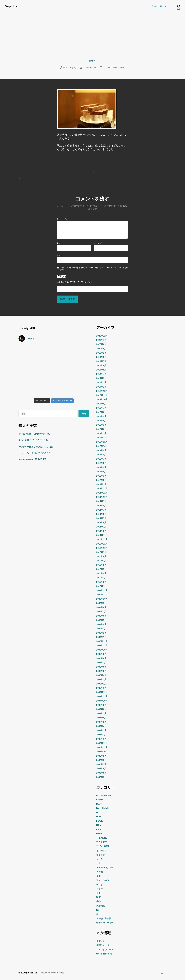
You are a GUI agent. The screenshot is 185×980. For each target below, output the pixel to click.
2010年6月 (102, 565)
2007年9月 (102, 705)
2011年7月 (102, 510)
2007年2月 (102, 735)
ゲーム (100, 859)
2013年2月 (102, 429)
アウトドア (103, 842)
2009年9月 (102, 603)
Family (100, 821)
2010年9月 (102, 552)
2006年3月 (102, 777)
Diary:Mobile (104, 808)
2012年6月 (102, 463)
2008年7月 (102, 663)
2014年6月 (102, 366)
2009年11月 (103, 595)
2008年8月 (102, 658)
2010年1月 (102, 586)
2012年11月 (103, 442)
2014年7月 (102, 361)
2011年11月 (103, 493)
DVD (99, 817)
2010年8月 (102, 557)
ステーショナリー (106, 868)
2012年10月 (103, 446)
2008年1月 (102, 688)
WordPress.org (105, 954)
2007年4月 (102, 726)
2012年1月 (102, 484)
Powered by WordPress (54, 973)
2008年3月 (102, 680)
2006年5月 (102, 773)
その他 (100, 872)
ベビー (100, 889)
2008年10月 (103, 650)
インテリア (103, 851)
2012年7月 (102, 459)
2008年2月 (102, 684)
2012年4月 (102, 472)
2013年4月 (102, 421)
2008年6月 (102, 667)
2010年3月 (102, 578)
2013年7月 (102, 408)
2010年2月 (102, 582)
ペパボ (100, 885)
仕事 (99, 893)
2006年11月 (103, 748)
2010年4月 (102, 573)
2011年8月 (102, 506)
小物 (99, 902)
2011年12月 (103, 489)
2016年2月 (102, 353)
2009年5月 (102, 620)
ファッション (104, 880)
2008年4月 (102, 675)
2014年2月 (102, 383)
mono (100, 829)
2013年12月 (103, 391)
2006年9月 (102, 756)
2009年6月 (102, 616)
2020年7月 (102, 340)
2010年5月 (102, 569)
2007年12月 (103, 692)
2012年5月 (102, 467)
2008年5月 (102, 671)
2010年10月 (103, 548)
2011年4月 (102, 523)
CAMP (100, 800)
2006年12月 (103, 743)
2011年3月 (102, 527)
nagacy (72, 68)
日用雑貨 (101, 906)
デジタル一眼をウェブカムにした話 (39, 447)
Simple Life (12, 6)
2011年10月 (103, 497)
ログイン (101, 941)
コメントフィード (106, 950)
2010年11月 (103, 544)
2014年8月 (102, 357)
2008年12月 (103, 641)
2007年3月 (102, 730)
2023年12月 (103, 336)
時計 (99, 910)
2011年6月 (102, 514)
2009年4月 (102, 624)
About (154, 6)
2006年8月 (102, 760)
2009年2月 (102, 633)
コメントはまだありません (115, 68)
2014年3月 (102, 378)
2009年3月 (102, 629)
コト (99, 863)
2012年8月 (102, 455)
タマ (99, 876)
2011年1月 (102, 535)
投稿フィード (104, 945)
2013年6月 (102, 412)
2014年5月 (102, 370)
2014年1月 (102, 387)
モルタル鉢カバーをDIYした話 (36, 440)
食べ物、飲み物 (105, 919)
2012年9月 (102, 450)
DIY (98, 813)
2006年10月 (103, 752)
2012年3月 (102, 476)
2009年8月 (102, 607)
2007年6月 (102, 718)
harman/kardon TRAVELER (35, 459)
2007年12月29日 (89, 68)
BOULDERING (105, 795)
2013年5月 (102, 417)
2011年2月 (102, 531)
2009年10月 (103, 599)
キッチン (101, 855)
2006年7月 (102, 764)
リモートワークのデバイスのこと (38, 453)
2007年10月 (103, 701)
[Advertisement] (92, 41)
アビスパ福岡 (104, 846)
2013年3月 (102, 425)
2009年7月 (102, 612)
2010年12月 (103, 540)
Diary (93, 62)
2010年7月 (102, 561)
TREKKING (103, 838)
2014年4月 (102, 374)
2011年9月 (102, 501)
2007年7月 (102, 714)
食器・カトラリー (106, 923)
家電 (99, 897)
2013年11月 (103, 395)
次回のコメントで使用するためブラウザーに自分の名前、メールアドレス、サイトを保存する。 (94, 269)
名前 (60, 243)
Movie (100, 834)
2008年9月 (102, 654)
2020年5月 (102, 349)
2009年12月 (103, 591)
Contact (164, 6)
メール (98, 243)
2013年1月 (102, 434)
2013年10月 (103, 400)
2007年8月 (102, 709)
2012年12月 (103, 438)
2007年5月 (102, 722)
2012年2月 (102, 480)
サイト (60, 255)
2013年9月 (102, 404)
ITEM (99, 825)
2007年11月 (103, 697)
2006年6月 (102, 769)
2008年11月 (103, 646)
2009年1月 (102, 637)
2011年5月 (102, 518)
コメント (62, 219)
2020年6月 (102, 344)
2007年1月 (102, 739)
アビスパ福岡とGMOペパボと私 (37, 434)
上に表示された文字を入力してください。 (75, 282)
